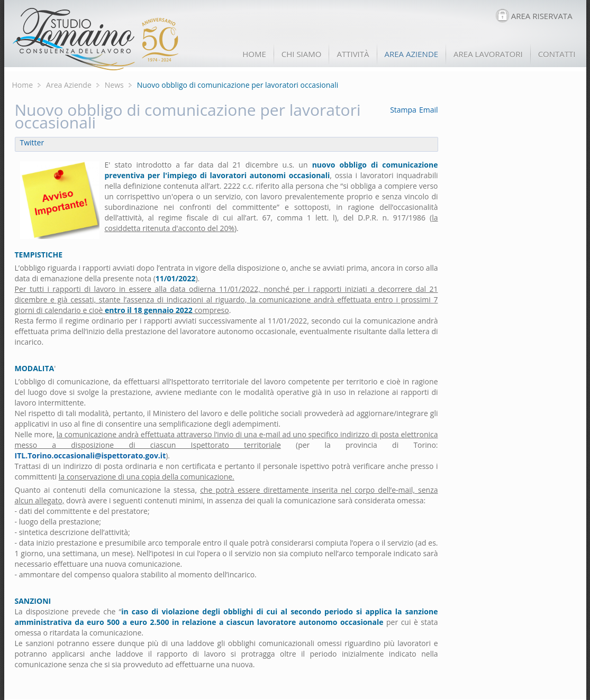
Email (429, 110)
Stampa (403, 110)
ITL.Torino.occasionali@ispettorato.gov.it (90, 455)
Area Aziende (69, 85)
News (114, 85)
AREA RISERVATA (542, 16)
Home (23, 85)
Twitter (32, 142)
